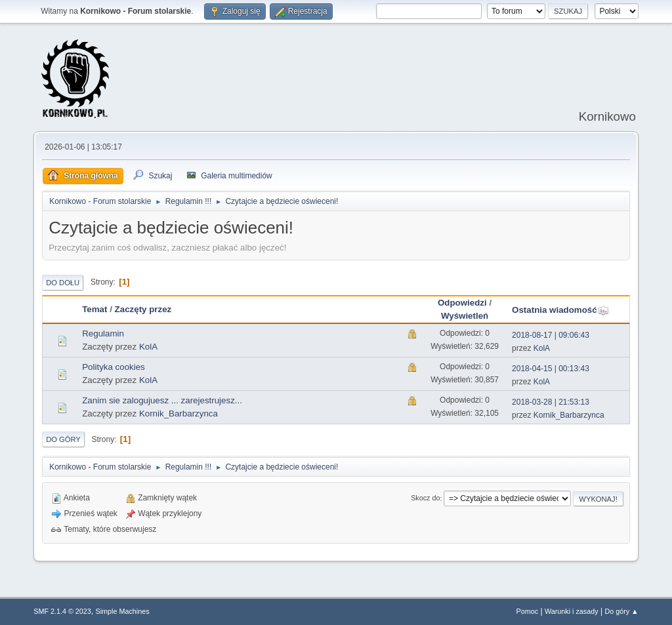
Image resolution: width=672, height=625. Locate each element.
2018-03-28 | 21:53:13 (551, 402)
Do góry (63, 439)
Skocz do (425, 498)
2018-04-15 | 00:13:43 (551, 369)
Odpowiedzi (462, 303)
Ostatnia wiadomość (560, 310)
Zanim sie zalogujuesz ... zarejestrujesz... (162, 400)
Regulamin (103, 333)
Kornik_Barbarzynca (178, 413)
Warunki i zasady (572, 611)
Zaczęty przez (143, 309)
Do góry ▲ (621, 611)
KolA (148, 347)
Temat (94, 309)
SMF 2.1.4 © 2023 (62, 611)
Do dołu (63, 283)
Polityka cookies (114, 367)
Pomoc (528, 611)
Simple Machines (123, 611)
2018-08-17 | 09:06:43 (551, 335)
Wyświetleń (465, 316)
